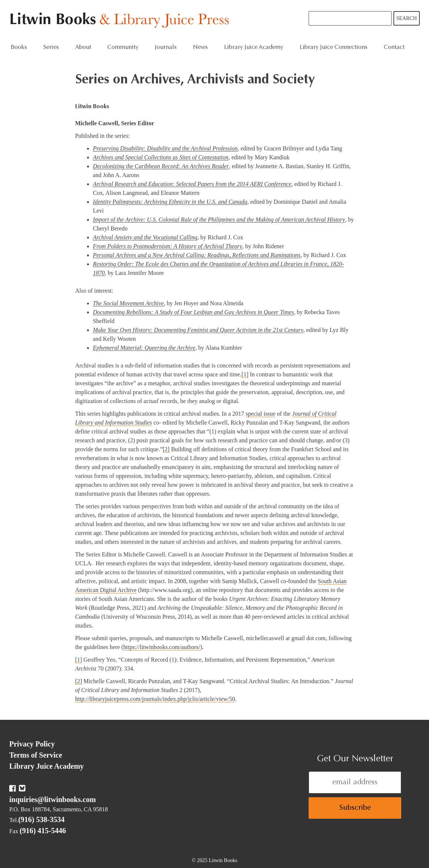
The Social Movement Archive (129, 303)
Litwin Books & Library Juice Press (121, 21)
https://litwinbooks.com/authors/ (162, 647)
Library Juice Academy (254, 47)
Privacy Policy (32, 744)
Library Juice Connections (334, 47)
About (83, 47)
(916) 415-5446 (43, 831)
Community (123, 47)
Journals (166, 47)
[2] (166, 449)
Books (19, 47)
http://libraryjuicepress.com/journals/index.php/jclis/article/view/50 (155, 699)
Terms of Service (36, 755)
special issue (260, 414)
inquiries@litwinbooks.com (53, 799)
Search (407, 18)
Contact (394, 47)
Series (51, 47)
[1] (245, 374)
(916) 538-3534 (41, 819)
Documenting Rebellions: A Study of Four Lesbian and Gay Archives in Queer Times (193, 312)
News (200, 47)
